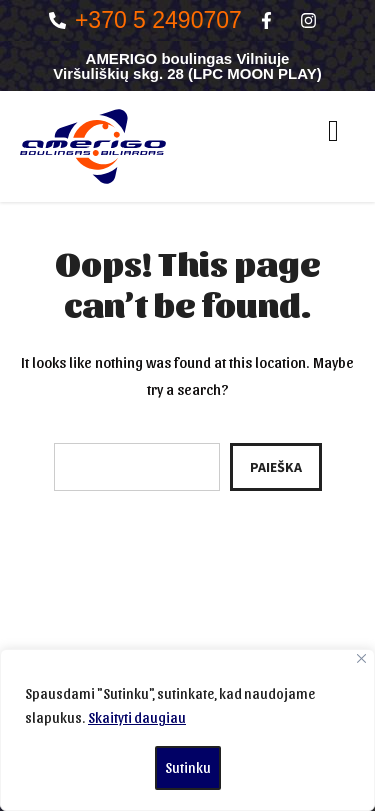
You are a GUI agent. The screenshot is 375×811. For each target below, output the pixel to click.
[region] (187, 730)
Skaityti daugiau (137, 717)
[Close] (361, 658)
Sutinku (188, 767)
